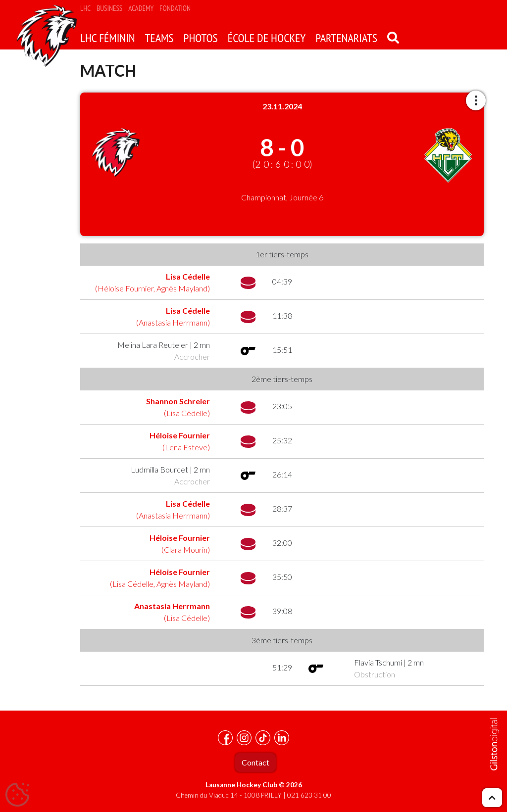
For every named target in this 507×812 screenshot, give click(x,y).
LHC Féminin (108, 38)
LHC (85, 8)
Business (109, 8)
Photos (201, 38)
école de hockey (267, 38)
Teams (159, 38)
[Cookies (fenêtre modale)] (17, 795)
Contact (255, 762)
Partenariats (346, 38)
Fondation (175, 8)
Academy (141, 8)
